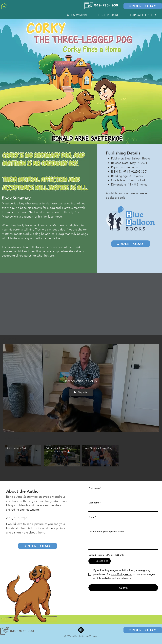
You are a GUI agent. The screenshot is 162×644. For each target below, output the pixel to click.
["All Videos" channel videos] (81, 457)
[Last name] (122, 508)
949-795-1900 (106, 5)
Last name (95, 503)
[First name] (122, 494)
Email (92, 517)
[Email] (122, 523)
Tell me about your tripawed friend (107, 532)
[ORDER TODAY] (143, 6)
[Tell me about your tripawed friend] (123, 542)
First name (95, 488)
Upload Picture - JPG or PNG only (106, 555)
